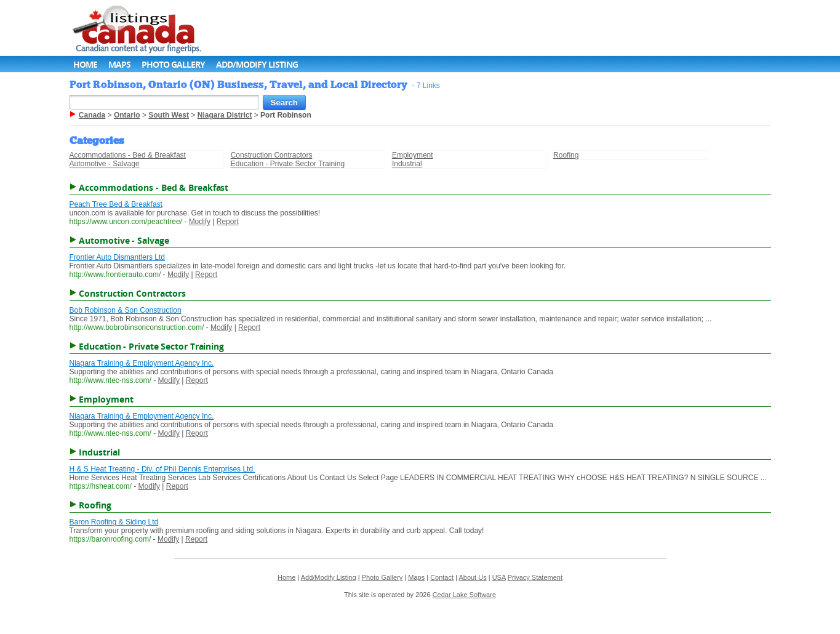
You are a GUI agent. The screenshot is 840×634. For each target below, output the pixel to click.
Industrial (407, 164)
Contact (442, 577)
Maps (119, 64)
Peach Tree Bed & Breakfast (116, 204)
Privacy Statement (535, 577)
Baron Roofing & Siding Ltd (114, 522)
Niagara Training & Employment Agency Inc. (142, 363)
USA (499, 577)
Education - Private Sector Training (288, 164)
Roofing (566, 155)
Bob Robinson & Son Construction (126, 310)
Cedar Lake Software (464, 595)
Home (85, 64)
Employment (413, 155)
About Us (472, 577)
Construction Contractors (272, 155)
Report (228, 222)
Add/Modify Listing (257, 64)
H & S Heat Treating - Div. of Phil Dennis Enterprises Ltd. (162, 469)
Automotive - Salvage (105, 164)
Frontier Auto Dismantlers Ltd (117, 257)
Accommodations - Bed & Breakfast (128, 155)
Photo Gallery (173, 64)
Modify (200, 222)
